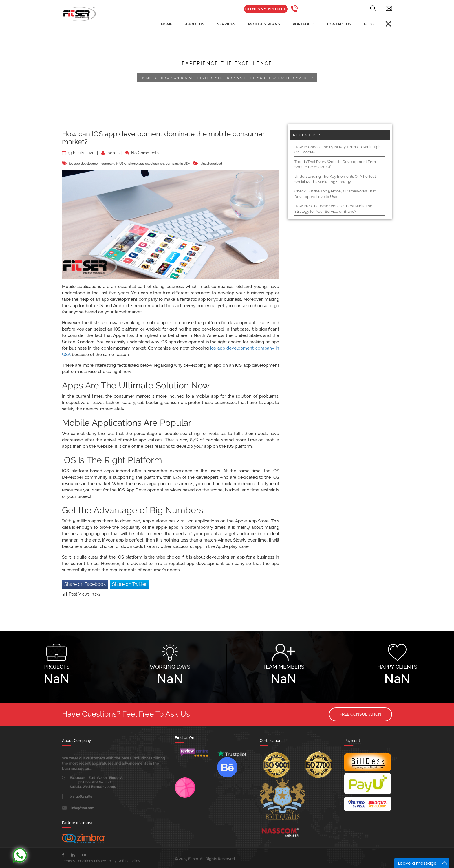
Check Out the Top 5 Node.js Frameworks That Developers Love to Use (335, 194)
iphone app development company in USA (159, 164)
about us (195, 24)
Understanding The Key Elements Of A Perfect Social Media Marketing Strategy (335, 179)
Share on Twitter (129, 584)
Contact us (339, 24)
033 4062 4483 (81, 797)
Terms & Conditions (77, 861)
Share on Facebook (85, 584)
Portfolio (304, 24)
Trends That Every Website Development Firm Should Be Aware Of (335, 164)
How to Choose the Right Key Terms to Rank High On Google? (338, 150)
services (226, 24)
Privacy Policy (105, 861)
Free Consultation (360, 714)
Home (146, 78)
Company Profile (266, 9)
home (167, 24)
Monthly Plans (264, 24)
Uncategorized (211, 164)
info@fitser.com (83, 808)
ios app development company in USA (97, 164)
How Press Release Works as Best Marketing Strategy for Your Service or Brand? (333, 209)
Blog (369, 24)
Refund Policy (129, 861)
